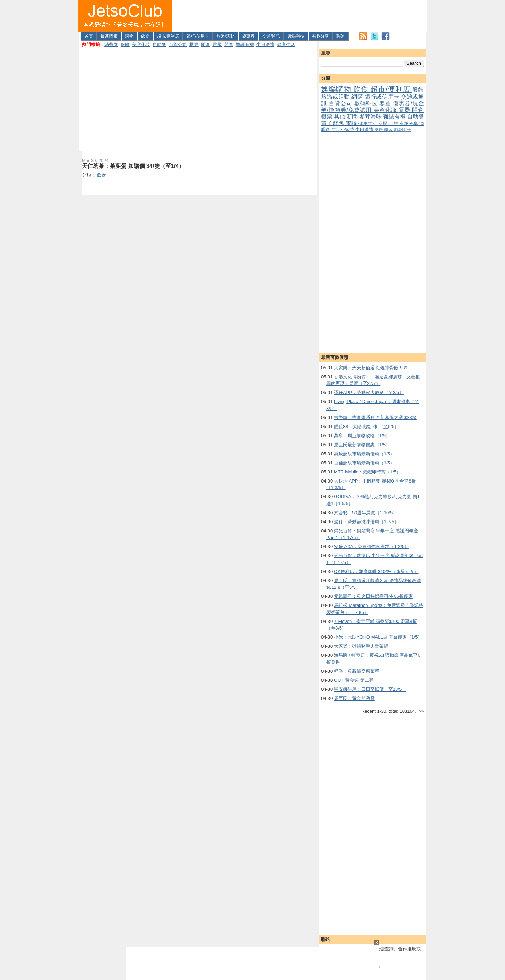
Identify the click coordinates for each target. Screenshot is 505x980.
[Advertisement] (300, 16)
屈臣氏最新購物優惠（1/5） (362, 445)
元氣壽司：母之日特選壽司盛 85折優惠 (373, 596)
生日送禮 (265, 44)
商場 (383, 124)
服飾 (125, 44)
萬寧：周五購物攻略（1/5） (362, 436)
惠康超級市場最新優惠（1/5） (364, 454)
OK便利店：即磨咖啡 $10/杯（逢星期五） (376, 572)
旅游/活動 (226, 36)
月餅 (394, 124)
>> (421, 711)
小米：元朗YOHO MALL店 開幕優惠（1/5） (378, 637)
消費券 (111, 44)
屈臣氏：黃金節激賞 (354, 698)
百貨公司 (178, 44)
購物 (129, 36)
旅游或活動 (336, 97)
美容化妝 (141, 44)
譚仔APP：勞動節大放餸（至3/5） (369, 392)
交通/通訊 (271, 36)
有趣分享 (320, 36)
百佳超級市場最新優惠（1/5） (364, 463)
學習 (389, 129)
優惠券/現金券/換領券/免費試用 (372, 107)
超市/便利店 (168, 36)
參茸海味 (371, 117)
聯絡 (341, 36)
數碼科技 (296, 36)
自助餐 (159, 44)
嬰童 (229, 44)
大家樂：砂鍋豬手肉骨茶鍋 (361, 646)
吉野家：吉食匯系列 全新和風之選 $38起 (375, 418)
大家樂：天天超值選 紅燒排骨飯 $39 (371, 368)
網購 (358, 97)
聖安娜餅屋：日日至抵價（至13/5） (370, 689)
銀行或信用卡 (383, 97)
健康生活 (286, 44)
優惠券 (248, 36)
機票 (194, 44)
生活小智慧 (344, 129)
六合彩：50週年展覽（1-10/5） (366, 513)
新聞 (353, 117)
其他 (340, 117)
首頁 (89, 36)
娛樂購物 (337, 89)
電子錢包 (333, 123)
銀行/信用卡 (198, 36)
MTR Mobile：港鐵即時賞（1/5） (367, 472)
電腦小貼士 (402, 130)
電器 (217, 44)
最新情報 (109, 36)
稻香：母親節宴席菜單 (357, 671)
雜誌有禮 (245, 44)
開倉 (205, 44)
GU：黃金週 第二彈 (354, 680)
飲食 (145, 36)
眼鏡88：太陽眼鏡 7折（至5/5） (366, 427)
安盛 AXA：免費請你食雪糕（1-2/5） (371, 546)
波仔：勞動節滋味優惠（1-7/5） (366, 522)
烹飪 (379, 129)
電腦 (352, 123)
